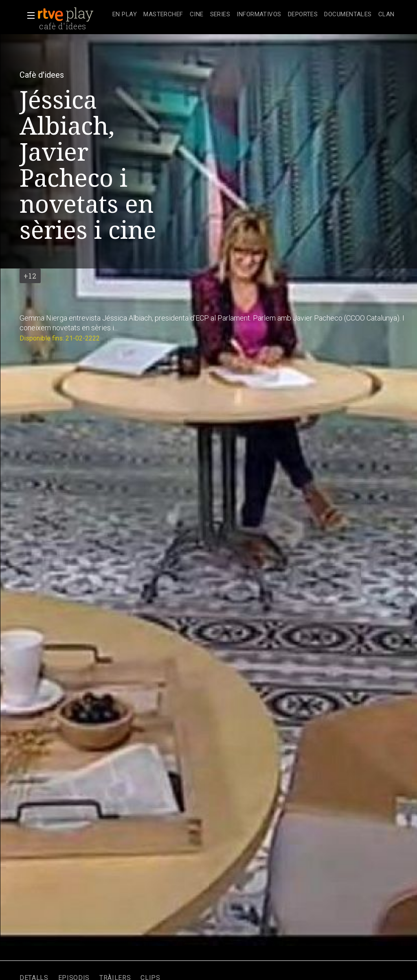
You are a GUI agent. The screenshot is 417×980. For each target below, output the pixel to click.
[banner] (73, 15)
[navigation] (253, 15)
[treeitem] (125, 15)
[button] (29, 15)
